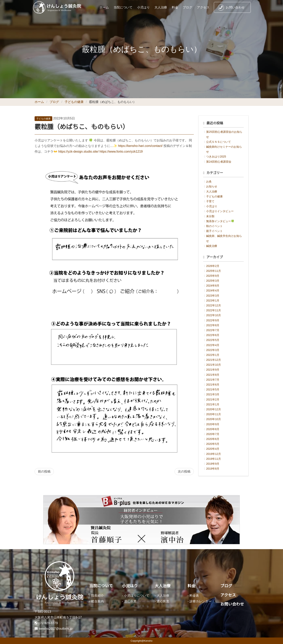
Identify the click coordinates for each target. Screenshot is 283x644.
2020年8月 (213, 429)
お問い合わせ (231, 7)
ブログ (187, 7)
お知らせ (212, 186)
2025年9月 (213, 276)
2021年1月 (213, 404)
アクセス (203, 7)
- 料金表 (193, 596)
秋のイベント (214, 226)
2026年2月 (213, 266)
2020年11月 (214, 414)
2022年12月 (214, 305)
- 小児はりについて (136, 596)
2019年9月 (213, 464)
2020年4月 (213, 449)
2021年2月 (213, 399)
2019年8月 (213, 469)
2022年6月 (213, 335)
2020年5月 (213, 444)
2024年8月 (213, 286)
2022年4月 (213, 345)
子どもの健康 (74, 102)
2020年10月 (214, 419)
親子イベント (214, 231)
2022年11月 (214, 310)
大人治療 (161, 7)
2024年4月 (213, 290)
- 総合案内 (96, 601)
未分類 (210, 216)
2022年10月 (214, 315)
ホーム (104, 7)
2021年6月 (213, 385)
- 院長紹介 (96, 596)
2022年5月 (213, 340)
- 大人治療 (162, 596)
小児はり (143, 7)
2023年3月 (213, 296)
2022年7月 (213, 330)
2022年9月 (213, 320)
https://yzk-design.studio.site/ (78, 152)
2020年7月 (213, 434)
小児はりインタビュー (220, 211)
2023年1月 (213, 300)
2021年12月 (214, 360)
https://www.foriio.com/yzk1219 (121, 152)
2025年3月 (213, 281)
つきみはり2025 (216, 157)
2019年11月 (214, 459)
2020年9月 (213, 424)
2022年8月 (213, 325)
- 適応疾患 (129, 601)
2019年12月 (214, 454)
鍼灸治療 (212, 246)
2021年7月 (213, 380)
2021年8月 (213, 375)
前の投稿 (44, 471)
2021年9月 (213, 370)
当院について (123, 7)
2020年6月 (213, 439)
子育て (210, 201)
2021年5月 (213, 389)
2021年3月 (213, 394)
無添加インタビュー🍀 (220, 221)
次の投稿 (184, 471)
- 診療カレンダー (199, 601)
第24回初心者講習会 (219, 162)
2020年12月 (214, 409)
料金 (175, 7)
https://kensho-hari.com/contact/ (140, 146)
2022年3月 (213, 350)
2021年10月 (214, 365)
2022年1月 (213, 355)
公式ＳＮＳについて (219, 142)
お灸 (209, 181)
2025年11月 (214, 271)
